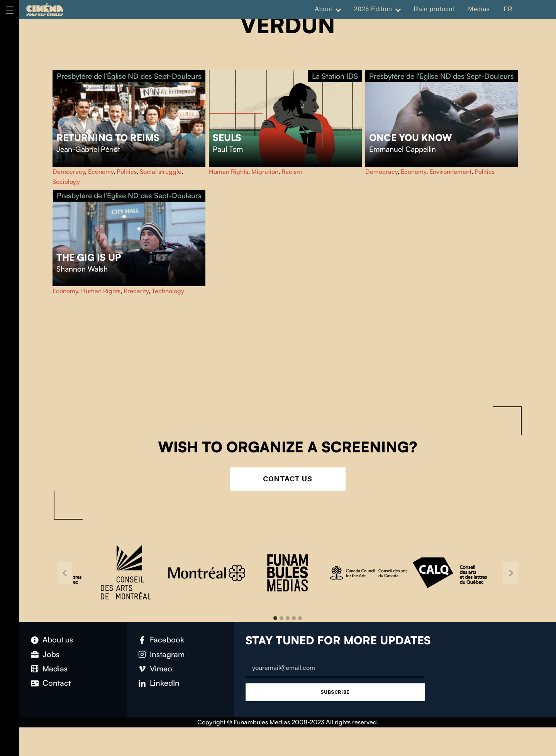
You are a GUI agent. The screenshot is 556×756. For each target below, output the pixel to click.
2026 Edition (373, 9)
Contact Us (288, 479)
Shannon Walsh (82, 269)
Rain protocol (434, 9)
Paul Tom (228, 149)
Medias (479, 9)
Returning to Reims (108, 138)
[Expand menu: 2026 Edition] (398, 9)
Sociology (66, 182)
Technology (168, 291)
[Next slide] (510, 573)
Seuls (227, 138)
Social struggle (161, 172)
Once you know (411, 138)
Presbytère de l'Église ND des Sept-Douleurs (129, 76)
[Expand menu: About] (338, 9)
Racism (292, 172)
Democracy (69, 172)
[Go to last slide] (65, 573)
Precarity (136, 291)
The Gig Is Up (89, 257)
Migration (265, 172)
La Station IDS (335, 76)
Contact (57, 683)
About (324, 9)
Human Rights (229, 172)
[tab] (275, 618)
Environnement (450, 172)
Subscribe (335, 692)
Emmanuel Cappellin (403, 149)
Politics (127, 172)
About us (58, 640)
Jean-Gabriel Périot (88, 149)
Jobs (51, 654)
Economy (101, 172)
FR (508, 9)
